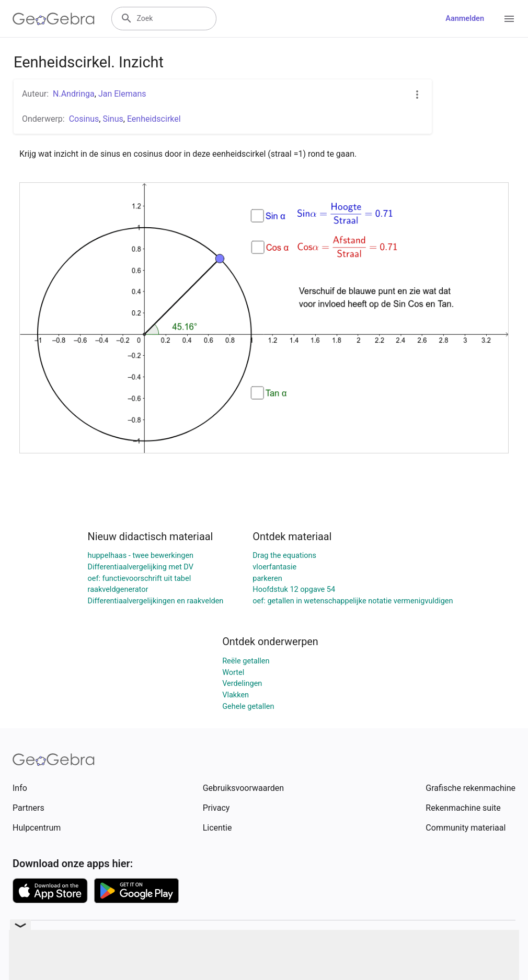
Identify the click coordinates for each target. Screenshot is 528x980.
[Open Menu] (509, 19)
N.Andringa (74, 94)
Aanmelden (465, 19)
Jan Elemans (122, 94)
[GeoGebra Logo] (54, 19)
